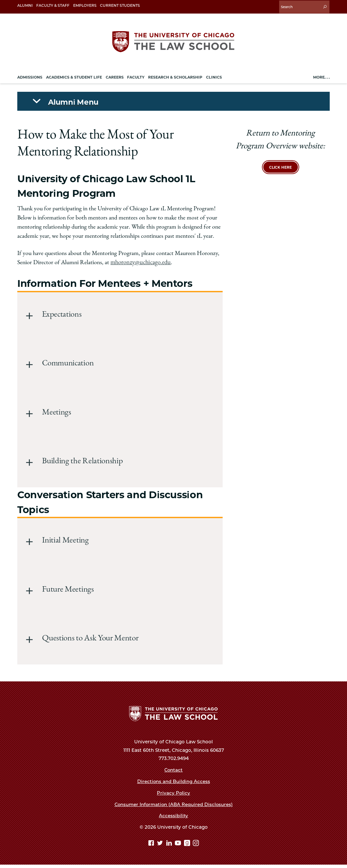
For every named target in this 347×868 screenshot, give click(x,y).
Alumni (25, 6)
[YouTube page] (179, 847)
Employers (85, 6)
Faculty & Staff (53, 6)
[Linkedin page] (170, 847)
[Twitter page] (161, 847)
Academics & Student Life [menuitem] (74, 76)
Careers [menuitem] (115, 76)
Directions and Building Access (173, 784)
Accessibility (173, 819)
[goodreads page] (188, 847)
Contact (173, 773)
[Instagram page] (196, 847)
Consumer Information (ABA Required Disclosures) (173, 807)
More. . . (321, 76)
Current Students (120, 6)
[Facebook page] (152, 847)
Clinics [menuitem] (214, 76)
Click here (280, 166)
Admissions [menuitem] (30, 76)
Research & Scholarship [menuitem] (175, 76)
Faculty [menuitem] (136, 76)
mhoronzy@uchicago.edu (140, 262)
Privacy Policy (174, 796)
